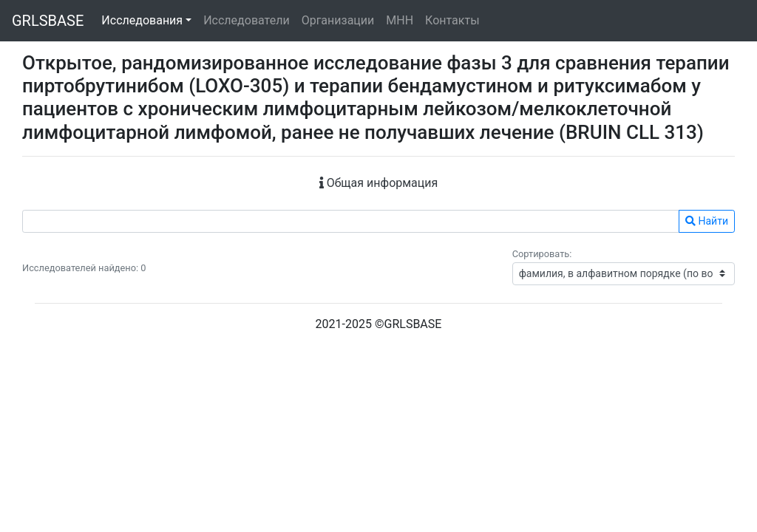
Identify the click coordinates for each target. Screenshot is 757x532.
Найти (707, 221)
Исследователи (246, 20)
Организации (338, 20)
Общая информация (379, 183)
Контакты (452, 20)
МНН (400, 20)
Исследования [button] (142, 20)
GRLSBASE (48, 21)
